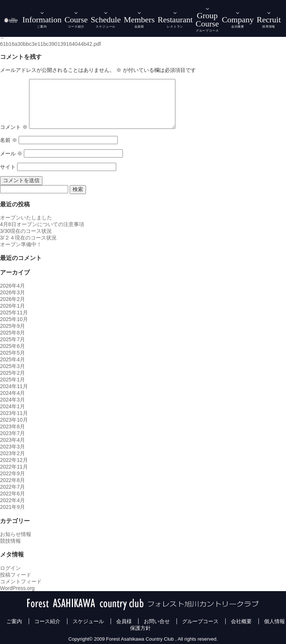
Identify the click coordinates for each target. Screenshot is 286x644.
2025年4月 (12, 359)
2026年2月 (12, 299)
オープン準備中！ (21, 244)
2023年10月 (14, 420)
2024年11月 (14, 386)
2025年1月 (12, 380)
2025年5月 (12, 353)
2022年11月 (14, 467)
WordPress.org (17, 588)
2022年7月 (12, 487)
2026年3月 (12, 292)
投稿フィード (16, 575)
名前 (9, 140)
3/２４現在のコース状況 (28, 238)
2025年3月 (12, 366)
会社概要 (241, 621)
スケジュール (88, 621)
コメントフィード (21, 581)
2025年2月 (12, 373)
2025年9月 (12, 326)
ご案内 (14, 621)
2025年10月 (14, 319)
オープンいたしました (26, 218)
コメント (14, 127)
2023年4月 (12, 440)
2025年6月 (12, 346)
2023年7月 (12, 433)
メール (11, 153)
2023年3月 (12, 447)
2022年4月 (12, 500)
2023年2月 (12, 453)
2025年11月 (14, 313)
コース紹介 (47, 621)
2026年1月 (12, 306)
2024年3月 (12, 400)
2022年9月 (12, 473)
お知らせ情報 (16, 534)
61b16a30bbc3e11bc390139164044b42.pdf (50, 44)
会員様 (124, 621)
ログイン (10, 568)
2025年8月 (12, 333)
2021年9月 (12, 507)
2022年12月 (14, 460)
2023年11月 (14, 413)
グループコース (200, 621)
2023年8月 (12, 426)
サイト (8, 167)
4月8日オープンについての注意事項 (42, 224)
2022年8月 (12, 480)
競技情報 (10, 541)
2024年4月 (12, 393)
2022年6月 (12, 494)
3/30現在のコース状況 (26, 231)
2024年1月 (12, 406)
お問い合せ (157, 621)
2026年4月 (12, 286)
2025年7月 (12, 339)
